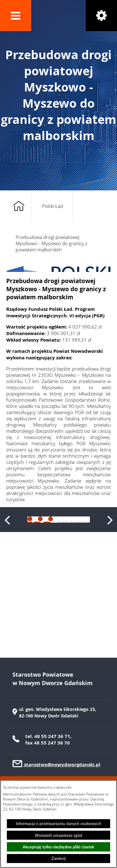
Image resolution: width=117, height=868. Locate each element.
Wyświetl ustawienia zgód (59, 835)
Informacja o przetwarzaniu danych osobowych (59, 824)
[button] (16, 16)
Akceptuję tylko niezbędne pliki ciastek (59, 847)
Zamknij (58, 858)
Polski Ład (53, 206)
